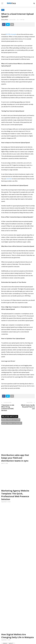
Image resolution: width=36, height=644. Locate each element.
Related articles (10, 416)
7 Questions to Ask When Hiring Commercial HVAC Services (8, 408)
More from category (12, 423)
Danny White (5, 20)
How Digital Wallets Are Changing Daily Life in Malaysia (17, 636)
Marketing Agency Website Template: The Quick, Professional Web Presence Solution (15, 495)
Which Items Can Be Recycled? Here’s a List (28, 407)
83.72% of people (11, 34)
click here (9, 179)
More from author (11, 420)
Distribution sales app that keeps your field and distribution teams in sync (15, 458)
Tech (3, 10)
